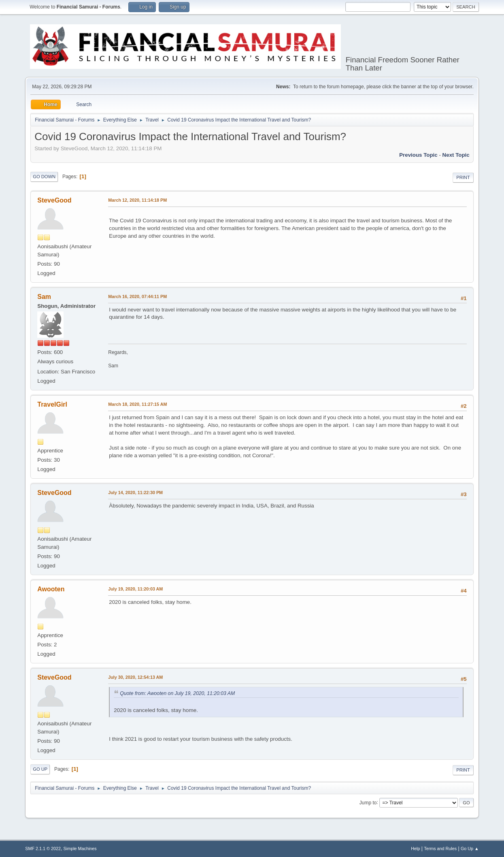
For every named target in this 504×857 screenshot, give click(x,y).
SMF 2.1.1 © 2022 (43, 848)
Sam (44, 297)
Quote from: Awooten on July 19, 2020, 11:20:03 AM (177, 693)
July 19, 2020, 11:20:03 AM (135, 589)
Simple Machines (80, 848)
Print (463, 177)
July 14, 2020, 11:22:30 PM (135, 492)
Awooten (51, 589)
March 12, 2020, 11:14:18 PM (137, 200)
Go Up (40, 769)
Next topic (456, 155)
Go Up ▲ (470, 848)
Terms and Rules (440, 848)
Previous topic (418, 155)
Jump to (368, 802)
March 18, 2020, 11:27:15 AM (137, 404)
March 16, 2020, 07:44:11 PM (137, 296)
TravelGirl (52, 404)
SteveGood (54, 200)
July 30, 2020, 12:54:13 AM (135, 677)
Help (415, 848)
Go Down (44, 177)
